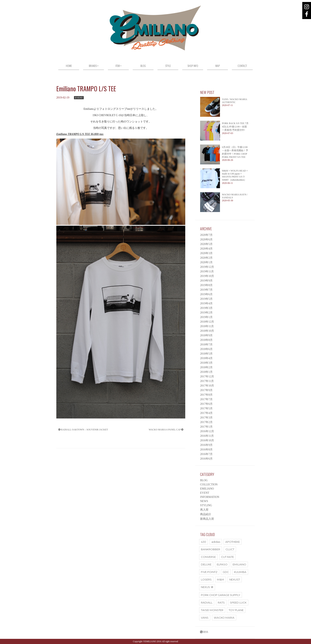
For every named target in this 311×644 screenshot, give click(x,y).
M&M (221, 579)
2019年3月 (206, 308)
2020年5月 (206, 244)
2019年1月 (206, 317)
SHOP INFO (193, 66)
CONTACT (242, 66)
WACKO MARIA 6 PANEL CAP (166, 430)
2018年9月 (206, 335)
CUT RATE (227, 557)
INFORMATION (210, 497)
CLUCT (230, 549)
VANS (205, 618)
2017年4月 (206, 413)
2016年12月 (207, 431)
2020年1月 (206, 262)
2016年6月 (206, 459)
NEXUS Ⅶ (207, 587)
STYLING (206, 505)
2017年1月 (206, 427)
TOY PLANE (236, 610)
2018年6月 (206, 349)
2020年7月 (206, 235)
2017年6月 (206, 404)
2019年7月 (206, 290)
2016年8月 (206, 450)
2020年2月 (206, 258)
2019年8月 (206, 285)
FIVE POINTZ (209, 572)
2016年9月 (206, 445)
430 (203, 542)
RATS (221, 603)
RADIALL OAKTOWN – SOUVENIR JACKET (83, 430)
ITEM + (118, 66)
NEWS (204, 501)
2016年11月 (207, 436)
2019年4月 (206, 303)
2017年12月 (207, 376)
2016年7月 (206, 454)
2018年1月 (206, 372)
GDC (226, 572)
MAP (218, 66)
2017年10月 (207, 386)
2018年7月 (206, 345)
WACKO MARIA (224, 618)
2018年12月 (207, 322)
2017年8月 (206, 395)
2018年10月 (207, 331)
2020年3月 (206, 253)
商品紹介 (206, 514)
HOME (69, 66)
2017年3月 (206, 418)
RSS (204, 632)
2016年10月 (207, 440)
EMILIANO (207, 489)
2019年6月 (206, 294)
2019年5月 (206, 299)
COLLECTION (209, 484)
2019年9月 (206, 281)
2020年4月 (206, 249)
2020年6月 (206, 240)
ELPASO (222, 564)
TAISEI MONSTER (212, 610)
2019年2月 (206, 313)
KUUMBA (240, 572)
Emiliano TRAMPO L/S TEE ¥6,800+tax (80, 134)
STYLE (168, 66)
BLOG (143, 66)
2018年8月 (206, 340)
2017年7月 (206, 399)
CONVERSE (208, 557)
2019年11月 (207, 271)
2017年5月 (206, 408)
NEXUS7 (235, 579)
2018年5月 (206, 354)
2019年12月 (207, 267)
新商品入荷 (207, 519)
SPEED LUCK (238, 603)
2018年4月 (206, 358)
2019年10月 (207, 276)
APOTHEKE (233, 542)
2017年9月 (206, 390)
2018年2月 (206, 367)
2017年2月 (206, 422)
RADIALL (207, 603)
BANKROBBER (211, 549)
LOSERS (206, 579)
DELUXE (206, 564)
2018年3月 (206, 363)
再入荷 (204, 510)
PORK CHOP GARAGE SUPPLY (221, 595)
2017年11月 (207, 381)
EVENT (79, 98)
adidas (216, 542)
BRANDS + (94, 66)
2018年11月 (207, 326)
